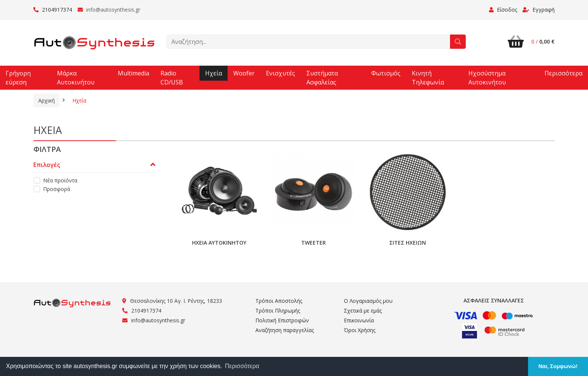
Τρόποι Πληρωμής (278, 311)
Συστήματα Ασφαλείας (322, 78)
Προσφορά (57, 189)
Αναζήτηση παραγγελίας (285, 330)
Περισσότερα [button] (242, 366)
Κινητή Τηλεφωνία (428, 78)
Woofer (244, 73)
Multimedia (133, 73)
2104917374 (53, 10)
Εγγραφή (538, 10)
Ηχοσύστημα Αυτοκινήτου (487, 78)
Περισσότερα (563, 73)
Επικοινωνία (359, 320)
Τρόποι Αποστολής (279, 301)
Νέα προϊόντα (60, 180)
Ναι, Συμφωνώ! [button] (558, 366)
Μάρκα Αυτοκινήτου (76, 78)
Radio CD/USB (172, 78)
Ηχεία (214, 73)
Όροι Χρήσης (360, 330)
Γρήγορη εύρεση (18, 78)
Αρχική (46, 100)
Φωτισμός (386, 73)
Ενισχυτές (280, 73)
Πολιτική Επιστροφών (282, 320)
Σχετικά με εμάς (363, 311)
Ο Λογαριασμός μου (368, 301)
